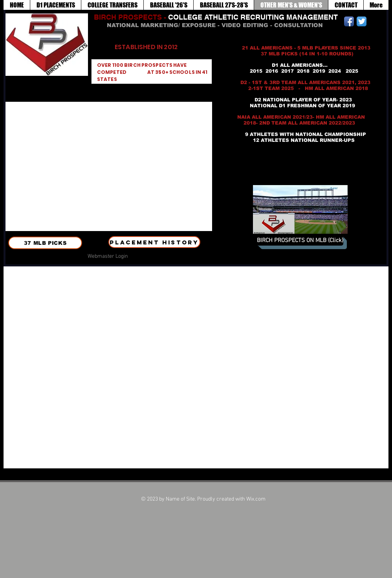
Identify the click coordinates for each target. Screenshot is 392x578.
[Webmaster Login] (108, 257)
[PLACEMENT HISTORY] (154, 242)
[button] (109, 166)
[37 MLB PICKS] (45, 243)
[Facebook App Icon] (349, 21)
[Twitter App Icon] (362, 21)
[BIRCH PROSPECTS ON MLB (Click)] (300, 241)
